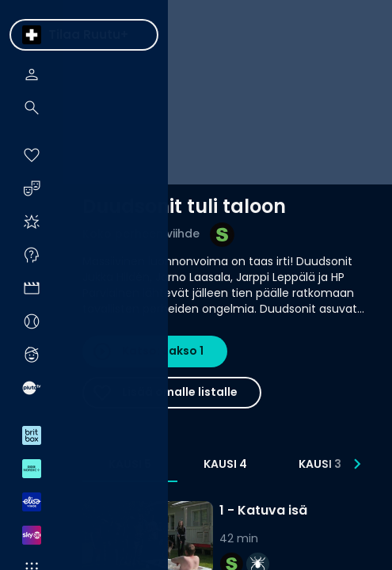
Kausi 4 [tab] (225, 464)
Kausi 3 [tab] (320, 464)
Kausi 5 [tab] (130, 464)
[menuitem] (32, 35)
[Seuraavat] (357, 464)
